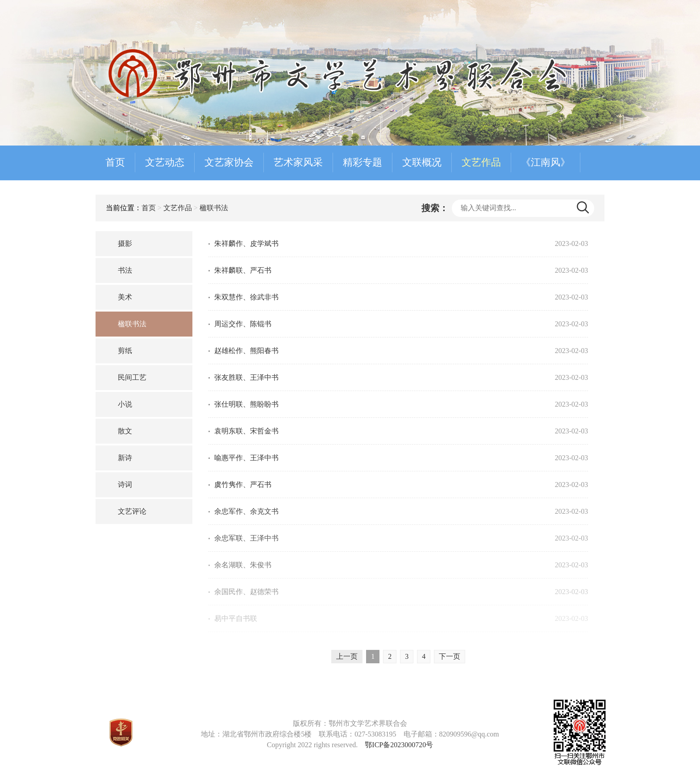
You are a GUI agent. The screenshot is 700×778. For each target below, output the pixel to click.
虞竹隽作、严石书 (243, 485)
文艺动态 (165, 162)
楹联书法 (214, 208)
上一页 (347, 656)
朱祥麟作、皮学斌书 (246, 243)
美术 (125, 297)
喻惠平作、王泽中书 (246, 458)
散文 (125, 431)
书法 (125, 270)
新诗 (125, 458)
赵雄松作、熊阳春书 (246, 351)
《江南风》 (546, 162)
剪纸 (125, 351)
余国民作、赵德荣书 (246, 592)
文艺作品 (481, 162)
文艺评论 (132, 511)
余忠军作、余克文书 (246, 511)
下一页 (450, 656)
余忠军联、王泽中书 (246, 538)
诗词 (125, 485)
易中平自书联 (236, 618)
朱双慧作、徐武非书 (246, 297)
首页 (115, 162)
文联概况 (422, 162)
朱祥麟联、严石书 (243, 270)
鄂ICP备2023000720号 (399, 745)
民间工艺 (132, 377)
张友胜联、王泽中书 (246, 377)
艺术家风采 (298, 162)
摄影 (125, 243)
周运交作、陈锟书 (243, 324)
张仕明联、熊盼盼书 (246, 404)
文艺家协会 (229, 162)
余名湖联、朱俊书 (243, 565)
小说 (125, 404)
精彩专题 (362, 162)
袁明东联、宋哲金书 (246, 431)
